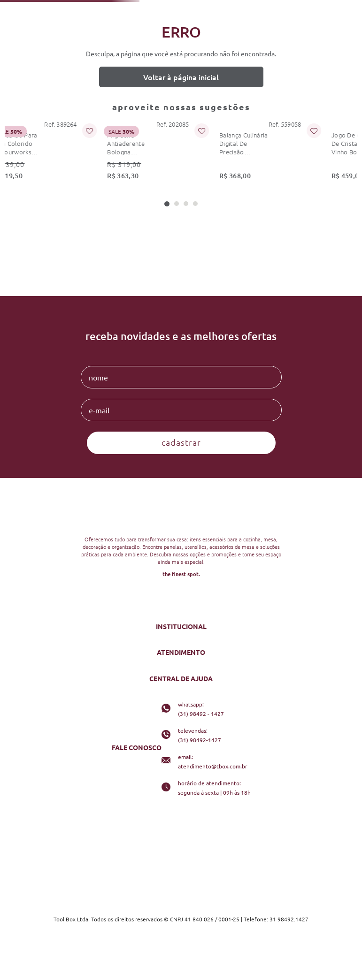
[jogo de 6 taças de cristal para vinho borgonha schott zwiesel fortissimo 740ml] (297, 153)
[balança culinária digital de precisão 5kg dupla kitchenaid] (197, 153)
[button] (167, 204)
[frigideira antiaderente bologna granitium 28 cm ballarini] (98, 153)
